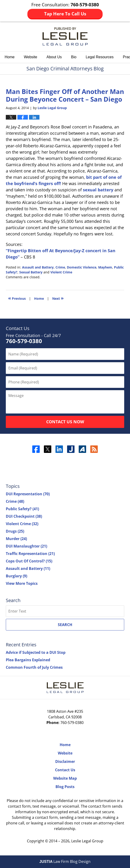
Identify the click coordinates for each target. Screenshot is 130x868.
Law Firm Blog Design (65, 861)
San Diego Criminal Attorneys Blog (65, 36)
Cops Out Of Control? (29, 561)
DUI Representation (28, 494)
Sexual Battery (31, 272)
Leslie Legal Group (87, 841)
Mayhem (105, 267)
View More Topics (22, 583)
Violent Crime (61, 272)
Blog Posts (65, 787)
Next (58, 298)
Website (31, 57)
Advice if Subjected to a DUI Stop (36, 652)
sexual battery (98, 190)
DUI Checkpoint (24, 516)
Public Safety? (22, 509)
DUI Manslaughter (26, 546)
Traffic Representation (30, 554)
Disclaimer (65, 761)
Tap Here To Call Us (65, 14)
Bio (74, 57)
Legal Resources (100, 57)
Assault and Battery (38, 267)
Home (10, 57)
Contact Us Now (65, 422)
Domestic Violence (82, 267)
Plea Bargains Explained (28, 660)
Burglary (16, 576)
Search (65, 625)
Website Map (65, 778)
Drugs (15, 531)
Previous (17, 298)
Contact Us (65, 770)
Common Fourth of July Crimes (34, 667)
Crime (60, 267)
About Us (54, 57)
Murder (16, 539)
